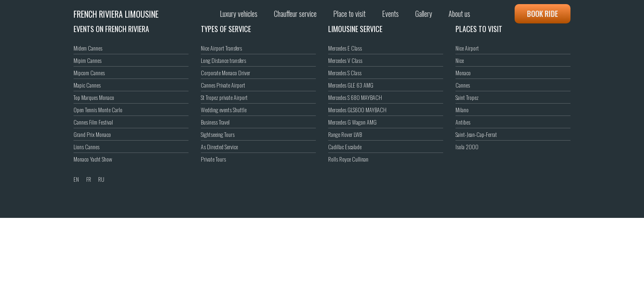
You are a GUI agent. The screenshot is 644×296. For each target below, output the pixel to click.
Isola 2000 (467, 147)
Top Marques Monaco (94, 97)
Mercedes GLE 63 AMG (351, 85)
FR (89, 179)
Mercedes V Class (345, 60)
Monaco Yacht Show (93, 159)
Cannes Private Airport (223, 85)
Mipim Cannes (87, 60)
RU (101, 179)
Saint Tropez (467, 97)
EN (76, 179)
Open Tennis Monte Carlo (98, 110)
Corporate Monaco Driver (225, 73)
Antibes (463, 122)
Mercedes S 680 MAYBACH (355, 97)
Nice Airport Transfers (221, 48)
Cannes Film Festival (93, 122)
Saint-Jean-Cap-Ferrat (476, 134)
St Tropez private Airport (224, 97)
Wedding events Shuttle (224, 110)
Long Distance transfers (223, 60)
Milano (462, 110)
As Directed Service (219, 147)
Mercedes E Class (345, 48)
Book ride (543, 14)
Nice (460, 60)
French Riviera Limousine (116, 14)
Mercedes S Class (345, 73)
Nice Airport (467, 48)
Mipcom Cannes (89, 73)
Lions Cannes (86, 147)
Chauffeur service (295, 14)
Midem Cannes (88, 48)
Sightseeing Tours (218, 134)
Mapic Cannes (87, 85)
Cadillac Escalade (345, 147)
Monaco (463, 73)
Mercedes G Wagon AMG (352, 122)
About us (459, 14)
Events (390, 14)
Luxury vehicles (239, 14)
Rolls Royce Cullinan (348, 159)
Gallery (424, 14)
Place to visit (349, 14)
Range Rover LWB (345, 134)
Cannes (463, 85)
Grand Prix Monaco (92, 134)
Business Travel (215, 122)
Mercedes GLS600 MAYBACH (357, 110)
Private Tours (213, 159)
